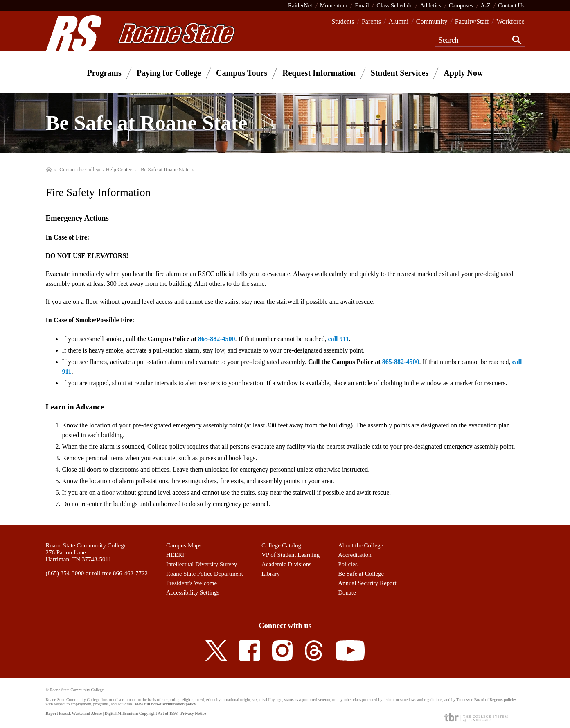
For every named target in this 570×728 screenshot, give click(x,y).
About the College (360, 545)
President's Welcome (192, 583)
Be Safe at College (361, 574)
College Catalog (281, 545)
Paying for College (169, 73)
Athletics (430, 5)
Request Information (319, 73)
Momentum (334, 5)
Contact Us (511, 5)
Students (343, 21)
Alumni (398, 21)
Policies (348, 564)
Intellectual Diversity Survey (202, 564)
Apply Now (463, 73)
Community (432, 21)
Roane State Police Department (205, 574)
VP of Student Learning (291, 555)
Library (271, 574)
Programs (104, 73)
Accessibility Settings (193, 592)
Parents (371, 21)
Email (362, 5)
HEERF (176, 555)
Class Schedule (394, 5)
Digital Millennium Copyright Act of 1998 (141, 713)
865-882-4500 (217, 339)
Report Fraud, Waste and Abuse (74, 713)
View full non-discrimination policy (165, 704)
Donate (347, 592)
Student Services (400, 73)
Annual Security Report (367, 583)
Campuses (461, 5)
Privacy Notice (193, 713)
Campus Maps (184, 545)
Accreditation (355, 555)
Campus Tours (242, 73)
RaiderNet (300, 5)
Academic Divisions (286, 564)
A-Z (486, 5)
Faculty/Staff (472, 21)
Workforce (510, 21)
